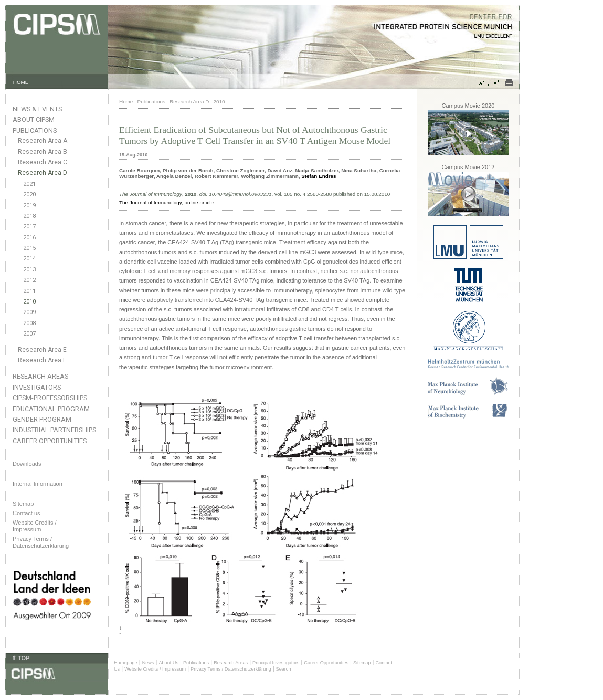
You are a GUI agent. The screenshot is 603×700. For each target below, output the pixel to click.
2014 (29, 259)
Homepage (126, 663)
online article (199, 202)
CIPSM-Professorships (50, 398)
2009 (29, 312)
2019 (29, 206)
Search (284, 669)
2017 (29, 227)
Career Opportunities (50, 441)
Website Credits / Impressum (155, 669)
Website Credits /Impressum (35, 526)
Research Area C (43, 162)
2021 (29, 184)
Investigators (37, 387)
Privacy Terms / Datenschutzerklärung (41, 542)
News (148, 663)
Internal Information (38, 484)
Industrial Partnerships (54, 430)
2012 (29, 280)
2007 (29, 334)
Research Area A (43, 141)
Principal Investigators (276, 663)
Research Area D (43, 173)
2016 (29, 238)
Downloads (27, 464)
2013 (29, 270)
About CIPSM (34, 119)
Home (126, 102)
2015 (29, 248)
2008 (29, 323)
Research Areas (40, 376)
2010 (29, 302)
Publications (35, 130)
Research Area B (43, 152)
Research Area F (42, 360)
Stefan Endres (319, 176)
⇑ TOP (20, 658)
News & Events (37, 109)
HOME (21, 82)
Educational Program (51, 409)
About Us (168, 663)
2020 (29, 195)
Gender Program (42, 419)
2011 (29, 291)
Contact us (27, 513)
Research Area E (42, 350)
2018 (29, 216)
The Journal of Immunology (150, 202)
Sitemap (23, 504)
